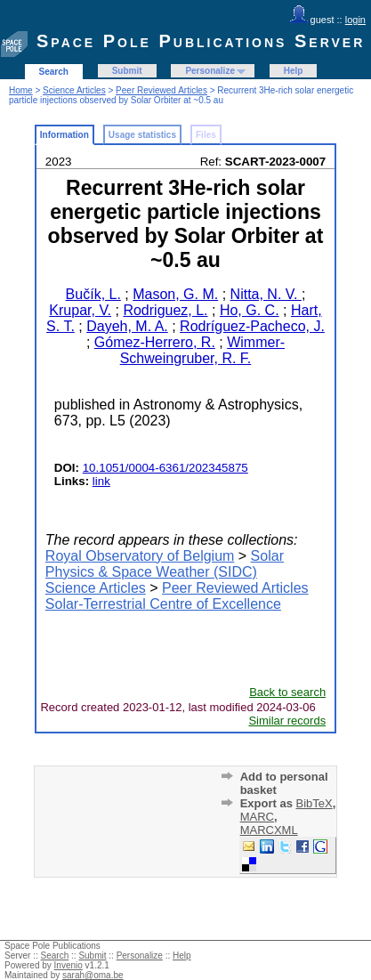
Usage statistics (142, 135)
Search (54, 72)
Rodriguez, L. (165, 310)
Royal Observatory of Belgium (140, 556)
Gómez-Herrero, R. (155, 342)
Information (65, 135)
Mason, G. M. (175, 294)
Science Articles (74, 90)
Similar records (287, 721)
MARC (257, 817)
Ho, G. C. (250, 310)
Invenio (69, 965)
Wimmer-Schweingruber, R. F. (202, 350)
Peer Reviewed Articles (161, 90)
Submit (127, 71)
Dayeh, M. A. (127, 326)
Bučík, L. (93, 294)
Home (21, 90)
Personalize (210, 71)
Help (294, 71)
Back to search (287, 692)
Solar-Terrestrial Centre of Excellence (163, 604)
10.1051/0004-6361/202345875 (165, 468)
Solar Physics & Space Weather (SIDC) (165, 564)
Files (206, 135)
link (101, 481)
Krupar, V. (80, 310)
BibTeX (315, 803)
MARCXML (269, 830)
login (355, 20)
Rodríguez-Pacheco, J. (252, 326)
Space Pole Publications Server (201, 41)
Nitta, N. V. (266, 294)
